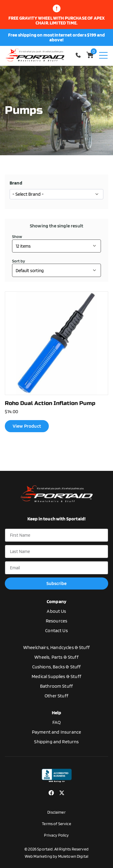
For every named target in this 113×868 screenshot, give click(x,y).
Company (56, 601)
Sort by (19, 261)
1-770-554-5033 (79, 55)
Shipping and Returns (56, 742)
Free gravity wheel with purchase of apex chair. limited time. (56, 20)
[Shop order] (56, 270)
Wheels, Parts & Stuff (56, 657)
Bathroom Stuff (56, 686)
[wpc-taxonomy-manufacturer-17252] (56, 194)
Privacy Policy (56, 835)
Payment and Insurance (56, 732)
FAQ (56, 722)
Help (57, 713)
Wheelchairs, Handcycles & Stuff (56, 647)
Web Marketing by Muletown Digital (56, 856)
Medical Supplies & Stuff (56, 676)
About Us (56, 611)
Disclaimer (56, 812)
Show (17, 236)
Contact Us (56, 630)
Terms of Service (56, 824)
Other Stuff (56, 696)
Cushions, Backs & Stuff (57, 667)
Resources (56, 621)
